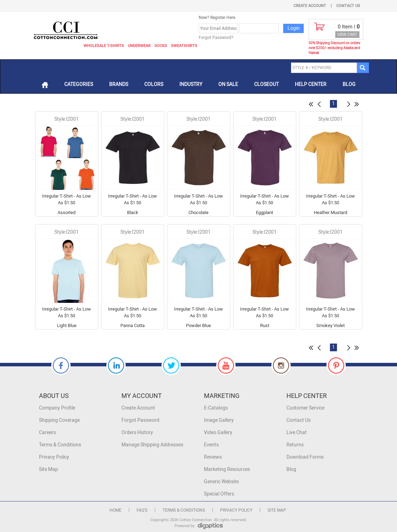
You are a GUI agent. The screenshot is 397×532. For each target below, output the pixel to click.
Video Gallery (218, 433)
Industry (191, 84)
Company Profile (57, 408)
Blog (349, 84)
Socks (161, 46)
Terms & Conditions (60, 445)
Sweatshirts (184, 46)
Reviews (213, 457)
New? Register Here (217, 18)
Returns (295, 445)
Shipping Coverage (59, 420)
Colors (154, 84)
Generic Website (221, 482)
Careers (47, 433)
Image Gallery (219, 420)
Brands (119, 84)
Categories (79, 84)
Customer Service (305, 408)
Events (211, 445)
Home (115, 510)
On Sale (228, 84)
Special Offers (219, 494)
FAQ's (142, 510)
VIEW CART (347, 35)
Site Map (48, 469)
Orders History (137, 433)
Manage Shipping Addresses (152, 445)
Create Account (310, 6)
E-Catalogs (216, 408)
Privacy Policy (54, 457)
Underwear (139, 46)
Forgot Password (140, 420)
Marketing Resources (227, 469)
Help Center (311, 84)
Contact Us (348, 6)
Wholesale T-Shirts (104, 46)
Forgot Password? (216, 38)
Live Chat (297, 433)
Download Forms (305, 457)
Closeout (266, 84)
